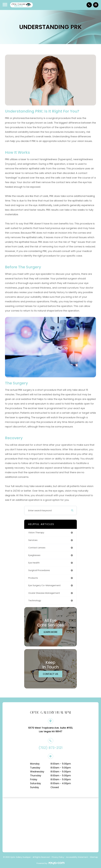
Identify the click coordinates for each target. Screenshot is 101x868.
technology (35, 601)
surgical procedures (39, 570)
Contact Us (50, 674)
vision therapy (36, 533)
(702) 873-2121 (50, 748)
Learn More (51, 632)
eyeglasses (34, 555)
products (33, 578)
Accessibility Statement (77, 857)
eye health (34, 563)
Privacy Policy (58, 857)
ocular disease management (44, 593)
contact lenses (37, 548)
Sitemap (94, 857)
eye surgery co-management (44, 585)
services (33, 540)
